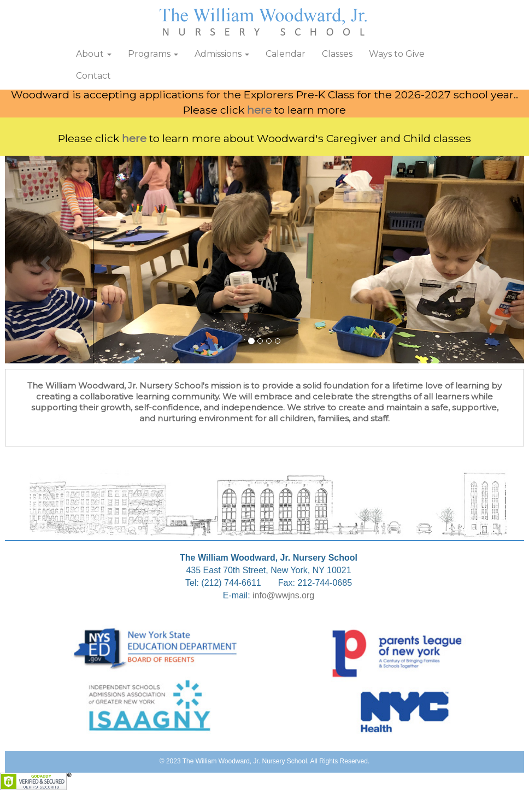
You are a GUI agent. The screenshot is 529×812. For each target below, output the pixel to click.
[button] (44, 260)
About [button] (94, 54)
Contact (93, 76)
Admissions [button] (222, 54)
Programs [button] (153, 54)
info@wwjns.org (283, 595)
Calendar (286, 54)
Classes (337, 54)
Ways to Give (397, 54)
